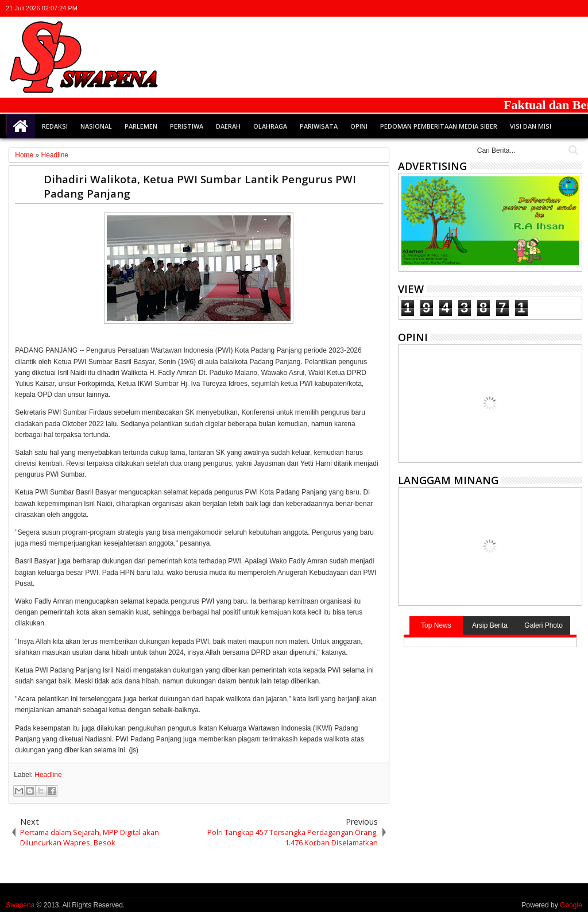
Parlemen (141, 126)
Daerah (228, 126)
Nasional (96, 126)
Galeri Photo (543, 625)
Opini (359, 126)
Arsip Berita (490, 625)
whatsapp (575, 8)
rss (560, 8)
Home (21, 126)
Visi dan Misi (531, 126)
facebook (530, 8)
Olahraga (270, 126)
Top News (436, 625)
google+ (545, 8)
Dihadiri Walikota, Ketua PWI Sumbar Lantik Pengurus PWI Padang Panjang (200, 186)
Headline (48, 775)
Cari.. (572, 150)
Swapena (20, 905)
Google (571, 905)
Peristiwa (187, 126)
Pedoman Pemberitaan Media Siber (439, 126)
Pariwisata (319, 126)
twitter (515, 8)
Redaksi (55, 126)
